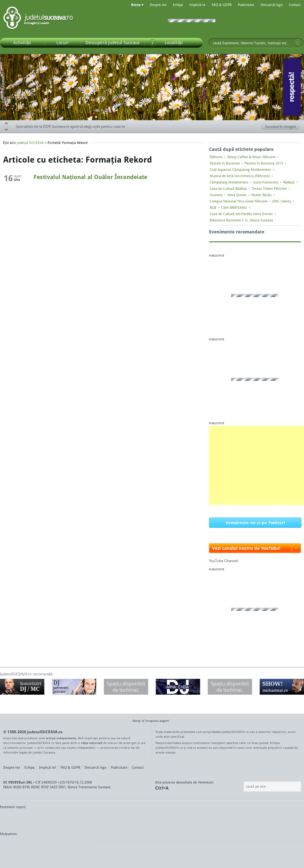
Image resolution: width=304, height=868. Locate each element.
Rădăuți (289, 182)
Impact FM (139, 819)
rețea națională (92, 743)
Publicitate (246, 5)
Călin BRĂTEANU (234, 208)
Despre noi (158, 5)
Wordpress (16, 846)
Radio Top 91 (209, 819)
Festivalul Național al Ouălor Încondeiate (90, 177)
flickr (85, 846)
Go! (298, 43)
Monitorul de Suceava (13, 819)
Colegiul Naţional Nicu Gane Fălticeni (239, 201)
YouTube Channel (223, 561)
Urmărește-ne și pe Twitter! (255, 522)
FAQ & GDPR (222, 5)
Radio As (292, 819)
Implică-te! (47, 767)
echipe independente (61, 738)
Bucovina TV (77, 819)
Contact (295, 5)
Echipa (178, 5)
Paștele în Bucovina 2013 (264, 163)
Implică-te (197, 5)
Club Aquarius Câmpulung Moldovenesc (240, 170)
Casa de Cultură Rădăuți (228, 189)
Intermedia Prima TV (166, 819)
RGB (213, 208)
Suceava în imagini (283, 127)
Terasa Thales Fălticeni (269, 189)
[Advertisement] (256, 465)
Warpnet (238, 819)
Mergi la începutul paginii (149, 721)
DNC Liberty (282, 201)
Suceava (216, 195)
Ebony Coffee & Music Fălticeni (251, 157)
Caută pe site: (243, 787)
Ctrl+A (162, 788)
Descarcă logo (272, 5)
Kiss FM (186, 819)
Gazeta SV (105, 819)
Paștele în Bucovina (225, 163)
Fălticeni (216, 157)
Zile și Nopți (268, 819)
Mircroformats (53, 846)
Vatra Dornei (237, 195)
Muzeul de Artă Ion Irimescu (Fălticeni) (240, 176)
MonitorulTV (46, 819)
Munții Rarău (261, 195)
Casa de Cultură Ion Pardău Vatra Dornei (241, 214)
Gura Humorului (266, 182)
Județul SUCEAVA (38, 19)
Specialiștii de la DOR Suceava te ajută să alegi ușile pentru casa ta (70, 126)
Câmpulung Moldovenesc (229, 182)
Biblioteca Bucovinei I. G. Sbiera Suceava (241, 220)
